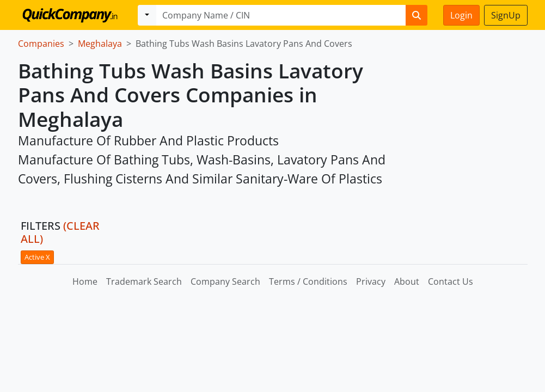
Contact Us (451, 281)
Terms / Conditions (308, 281)
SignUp (506, 15)
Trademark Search (144, 281)
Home (85, 281)
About (407, 281)
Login (461, 15)
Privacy (371, 281)
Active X (37, 257)
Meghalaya (100, 44)
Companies (41, 44)
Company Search (225, 281)
